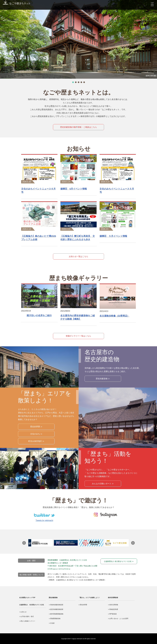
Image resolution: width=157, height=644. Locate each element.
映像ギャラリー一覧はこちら (78, 336)
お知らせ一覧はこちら (78, 256)
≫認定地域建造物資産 (56, 609)
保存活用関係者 (113, 598)
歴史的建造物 (53, 598)
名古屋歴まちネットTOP (27, 598)
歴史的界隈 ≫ (36, 427)
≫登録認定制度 (113, 609)
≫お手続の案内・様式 (26, 616)
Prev (25, 544)
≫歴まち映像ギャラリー (27, 621)
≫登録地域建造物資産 (56, 605)
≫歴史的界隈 (83, 605)
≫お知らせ (23, 612)
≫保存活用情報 (113, 605)
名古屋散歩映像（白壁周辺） (114, 316)
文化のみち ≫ (36, 434)
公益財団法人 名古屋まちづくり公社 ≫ (119, 561)
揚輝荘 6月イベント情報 (74, 189)
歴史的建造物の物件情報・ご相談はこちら (78, 127)
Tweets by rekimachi (44, 520)
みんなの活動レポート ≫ (103, 484)
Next (134, 544)
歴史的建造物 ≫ (103, 379)
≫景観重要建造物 (55, 619)
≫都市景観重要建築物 (56, 614)
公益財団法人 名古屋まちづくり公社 (32, 605)
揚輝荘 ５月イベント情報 (113, 236)
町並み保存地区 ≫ (36, 441)
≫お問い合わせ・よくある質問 (118, 619)
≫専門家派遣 (112, 614)
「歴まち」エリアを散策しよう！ (89, 598)
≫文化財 (52, 623)
